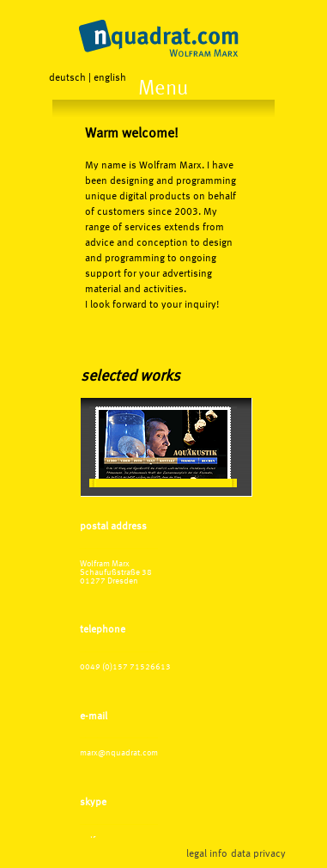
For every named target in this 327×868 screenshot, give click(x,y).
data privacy (258, 854)
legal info (207, 854)
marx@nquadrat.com (119, 753)
